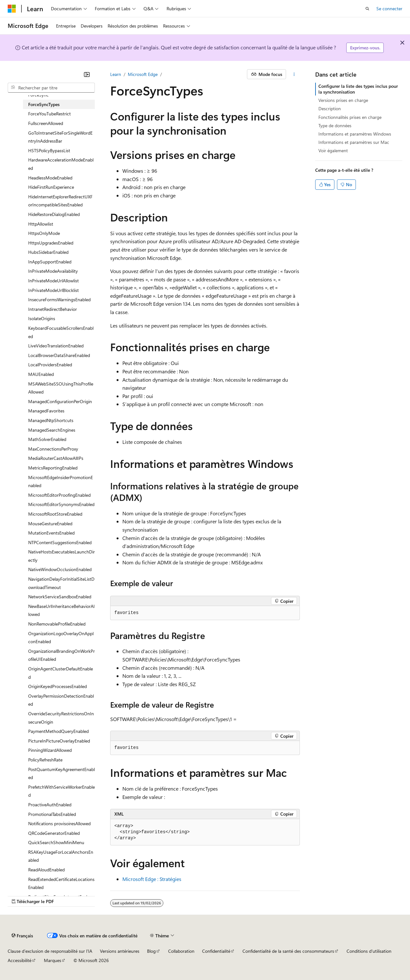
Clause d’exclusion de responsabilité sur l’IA (50, 951)
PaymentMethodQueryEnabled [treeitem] (58, 731)
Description (330, 108)
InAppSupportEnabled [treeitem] (50, 262)
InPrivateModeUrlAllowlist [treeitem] (53, 281)
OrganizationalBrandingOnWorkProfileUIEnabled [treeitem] (61, 655)
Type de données (335, 125)
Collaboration (181, 951)
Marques (53, 960)
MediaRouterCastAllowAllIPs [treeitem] (56, 458)
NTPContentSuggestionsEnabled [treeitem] (60, 542)
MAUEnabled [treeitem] (41, 374)
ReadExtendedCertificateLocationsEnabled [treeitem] (61, 883)
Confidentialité (216, 951)
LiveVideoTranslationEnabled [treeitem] (56, 346)
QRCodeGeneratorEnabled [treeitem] (54, 833)
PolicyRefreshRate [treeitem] (45, 760)
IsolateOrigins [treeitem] (42, 318)
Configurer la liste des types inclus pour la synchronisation (358, 89)
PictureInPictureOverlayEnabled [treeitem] (59, 741)
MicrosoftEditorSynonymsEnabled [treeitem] (61, 504)
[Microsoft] (12, 9)
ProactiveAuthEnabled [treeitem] (50, 805)
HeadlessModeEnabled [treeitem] (50, 178)
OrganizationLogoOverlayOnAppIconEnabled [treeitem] (61, 638)
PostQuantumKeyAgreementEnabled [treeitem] (61, 773)
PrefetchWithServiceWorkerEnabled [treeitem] (61, 791)
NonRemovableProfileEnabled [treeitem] (57, 624)
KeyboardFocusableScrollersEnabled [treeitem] (61, 332)
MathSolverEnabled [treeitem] (47, 439)
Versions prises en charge (343, 100)
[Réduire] (87, 74)
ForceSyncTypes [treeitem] (44, 104)
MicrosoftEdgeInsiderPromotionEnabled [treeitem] (61, 482)
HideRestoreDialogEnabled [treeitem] (54, 214)
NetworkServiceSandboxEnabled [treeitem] (60, 597)
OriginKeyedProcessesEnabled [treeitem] (57, 686)
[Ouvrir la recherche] (367, 9)
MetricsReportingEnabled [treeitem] (53, 468)
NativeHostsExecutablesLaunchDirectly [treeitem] (61, 556)
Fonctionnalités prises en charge (350, 117)
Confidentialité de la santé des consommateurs (288, 951)
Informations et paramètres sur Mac (354, 142)
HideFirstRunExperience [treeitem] (51, 187)
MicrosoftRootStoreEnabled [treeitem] (55, 514)
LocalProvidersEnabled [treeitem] (50, 365)
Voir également (333, 150)
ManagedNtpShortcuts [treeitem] (51, 420)
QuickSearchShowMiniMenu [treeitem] (56, 842)
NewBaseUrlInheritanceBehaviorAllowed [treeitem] (61, 610)
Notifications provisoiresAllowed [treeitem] (59, 823)
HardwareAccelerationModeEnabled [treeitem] (61, 164)
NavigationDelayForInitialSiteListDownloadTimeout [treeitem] (61, 583)
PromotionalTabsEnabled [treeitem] (52, 814)
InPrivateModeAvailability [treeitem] (53, 271)
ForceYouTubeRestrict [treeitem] (49, 114)
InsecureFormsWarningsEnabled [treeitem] (59, 299)
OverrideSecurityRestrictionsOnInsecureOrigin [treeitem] (61, 718)
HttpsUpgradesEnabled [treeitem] (51, 243)
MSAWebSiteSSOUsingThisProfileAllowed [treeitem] (61, 388)
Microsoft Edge (143, 74)
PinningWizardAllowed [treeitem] (50, 750)
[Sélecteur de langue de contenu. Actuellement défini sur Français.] (22, 935)
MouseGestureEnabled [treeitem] (50, 523)
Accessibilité (20, 960)
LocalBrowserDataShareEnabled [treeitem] (59, 355)
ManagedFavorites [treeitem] (46, 411)
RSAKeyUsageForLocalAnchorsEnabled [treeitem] (61, 856)
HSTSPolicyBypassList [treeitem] (49, 150)
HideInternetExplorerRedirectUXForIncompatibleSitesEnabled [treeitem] (60, 201)
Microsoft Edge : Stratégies (152, 879)
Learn (116, 74)
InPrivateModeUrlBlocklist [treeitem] (53, 290)
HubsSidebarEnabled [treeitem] (48, 252)
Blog (151, 951)
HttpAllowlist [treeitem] (41, 224)
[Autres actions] (294, 74)
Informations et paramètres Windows (355, 134)
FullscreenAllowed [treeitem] (46, 123)
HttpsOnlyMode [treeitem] (44, 233)
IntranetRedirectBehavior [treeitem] (53, 309)
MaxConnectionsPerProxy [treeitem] (53, 449)
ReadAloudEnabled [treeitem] (46, 870)
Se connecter (389, 8)
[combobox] (51, 88)
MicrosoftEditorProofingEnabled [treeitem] (59, 495)
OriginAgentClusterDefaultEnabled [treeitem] (61, 673)
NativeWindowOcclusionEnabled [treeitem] (60, 569)
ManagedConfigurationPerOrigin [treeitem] (60, 401)
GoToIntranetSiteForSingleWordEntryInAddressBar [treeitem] (60, 137)
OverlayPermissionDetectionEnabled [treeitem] (61, 700)
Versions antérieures (120, 951)
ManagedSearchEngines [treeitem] (52, 430)
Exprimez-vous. (365, 48)
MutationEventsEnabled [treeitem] (51, 533)
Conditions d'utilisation (369, 951)
